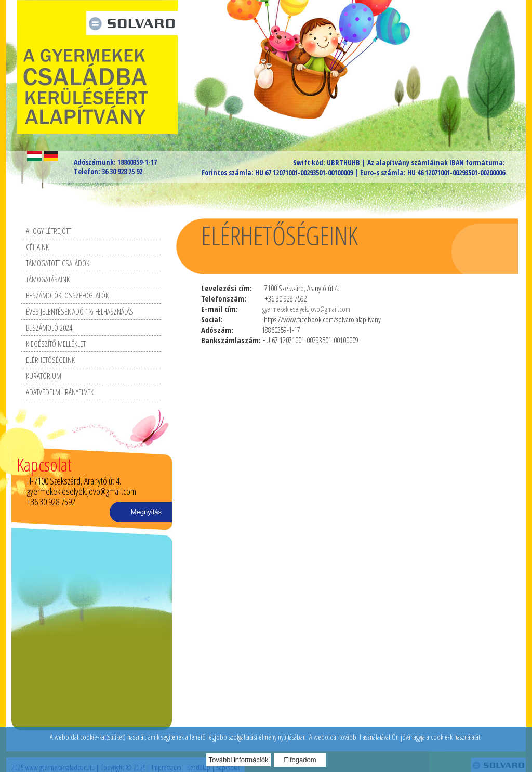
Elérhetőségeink (50, 360)
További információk (239, 760)
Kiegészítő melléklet (56, 344)
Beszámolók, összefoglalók (67, 295)
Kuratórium (44, 376)
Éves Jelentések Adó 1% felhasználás (80, 311)
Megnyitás (146, 512)
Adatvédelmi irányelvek (60, 392)
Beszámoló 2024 (49, 328)
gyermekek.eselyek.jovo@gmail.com (306, 309)
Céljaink (37, 247)
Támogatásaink (48, 279)
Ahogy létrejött (49, 231)
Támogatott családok (58, 263)
